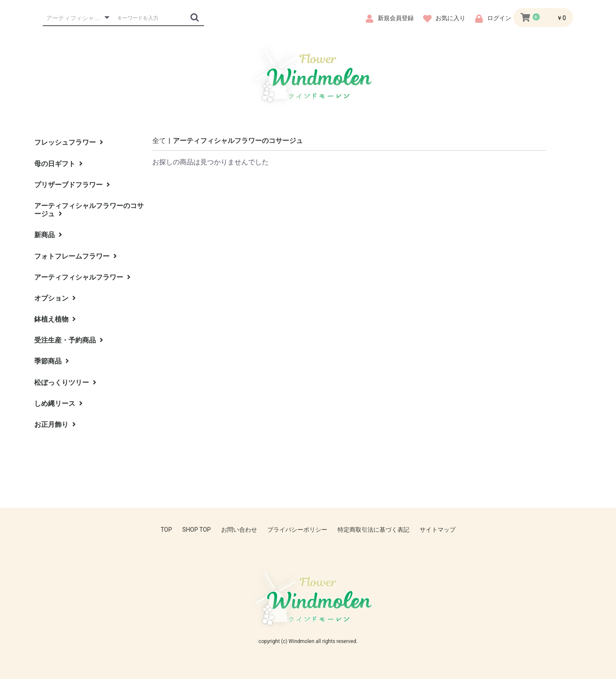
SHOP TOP (197, 530)
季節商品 (52, 361)
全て (159, 141)
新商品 (48, 235)
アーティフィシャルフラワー (82, 277)
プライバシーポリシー (297, 530)
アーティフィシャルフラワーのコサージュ (89, 210)
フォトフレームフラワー (76, 256)
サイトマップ (438, 530)
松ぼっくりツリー (65, 383)
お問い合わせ (239, 530)
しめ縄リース (58, 404)
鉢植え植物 (55, 319)
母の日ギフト (58, 164)
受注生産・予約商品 (69, 340)
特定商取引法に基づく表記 (373, 530)
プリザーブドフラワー (72, 185)
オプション (55, 298)
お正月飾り (55, 424)
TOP (166, 530)
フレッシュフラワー (69, 142)
